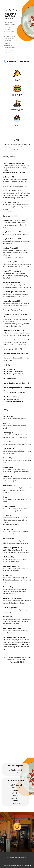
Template (9, 865)
